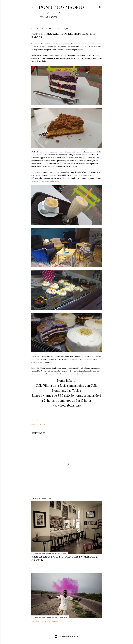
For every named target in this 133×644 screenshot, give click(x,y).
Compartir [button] (35, 421)
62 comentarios (46, 565)
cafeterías (42, 424)
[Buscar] (100, 7)
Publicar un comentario (49, 621)
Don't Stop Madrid (61, 7)
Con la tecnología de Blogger (67, 636)
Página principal (48, 17)
